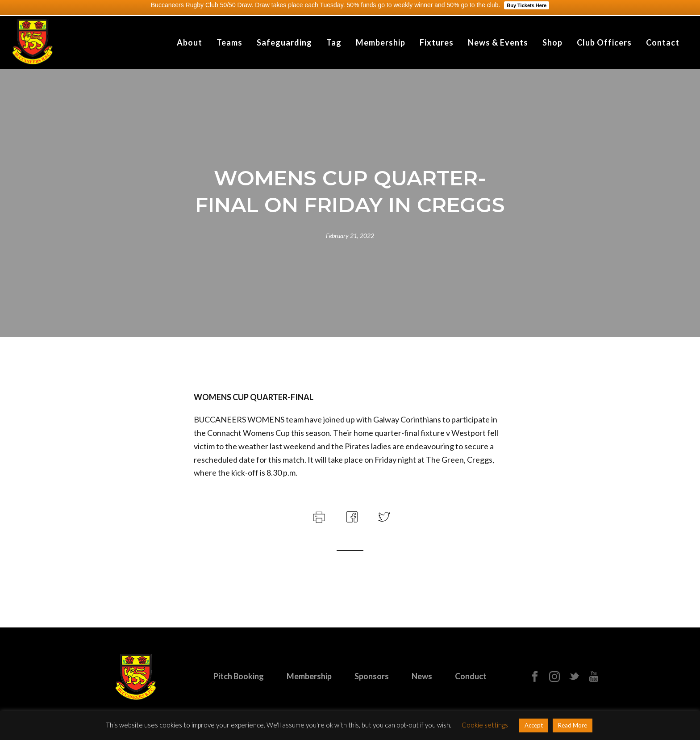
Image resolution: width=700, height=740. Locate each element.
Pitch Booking (239, 676)
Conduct (471, 676)
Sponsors (372, 676)
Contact (663, 42)
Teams (229, 42)
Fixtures (437, 42)
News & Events (498, 42)
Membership (381, 42)
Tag (334, 42)
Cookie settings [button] (485, 725)
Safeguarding (284, 42)
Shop (552, 42)
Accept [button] (534, 725)
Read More (573, 725)
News (422, 676)
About (190, 42)
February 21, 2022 (350, 236)
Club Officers (604, 42)
